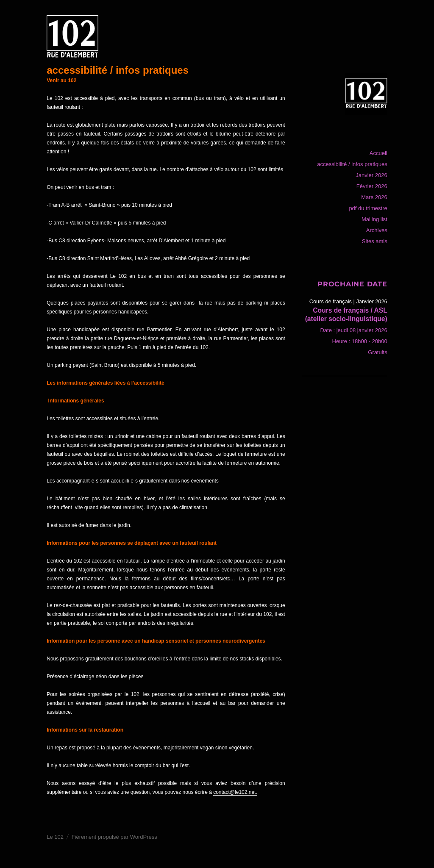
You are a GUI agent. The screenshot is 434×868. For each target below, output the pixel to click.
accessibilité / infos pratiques (352, 164)
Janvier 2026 (371, 175)
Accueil (378, 153)
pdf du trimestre (368, 208)
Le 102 (55, 837)
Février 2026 (372, 186)
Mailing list (374, 219)
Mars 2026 (374, 197)
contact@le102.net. (235, 792)
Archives (377, 230)
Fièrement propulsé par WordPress (114, 837)
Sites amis (375, 241)
